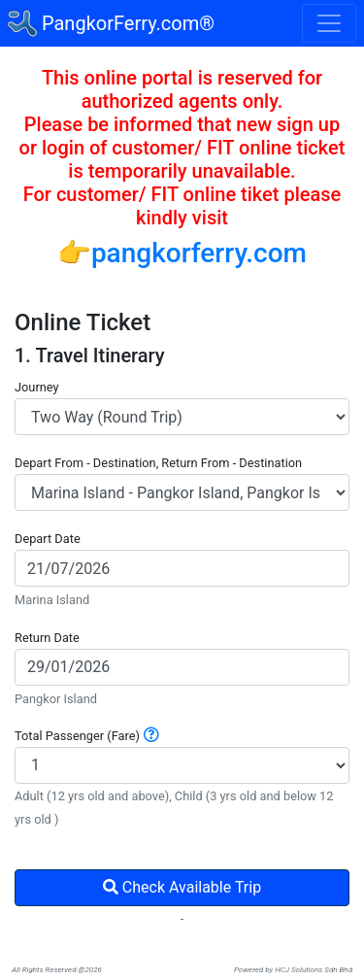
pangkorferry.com (199, 253)
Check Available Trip (182, 887)
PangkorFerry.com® (111, 23)
